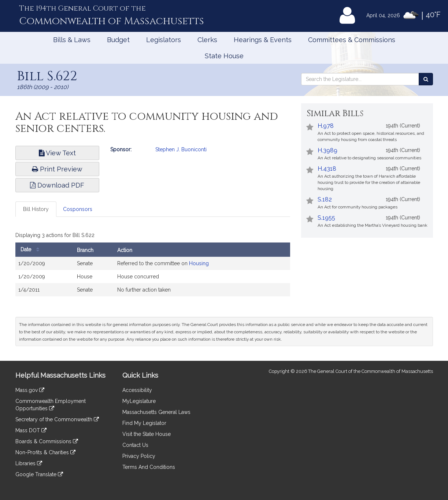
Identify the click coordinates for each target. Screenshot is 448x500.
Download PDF (57, 185)
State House (224, 56)
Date (32, 250)
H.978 (326, 126)
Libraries (29, 463)
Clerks (207, 40)
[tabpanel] (153, 265)
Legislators (164, 40)
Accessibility (137, 390)
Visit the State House (147, 434)
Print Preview (57, 169)
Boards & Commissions (47, 441)
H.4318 (327, 169)
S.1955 (326, 218)
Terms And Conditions (149, 467)
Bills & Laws (72, 40)
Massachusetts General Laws (156, 412)
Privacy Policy (139, 456)
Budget (118, 40)
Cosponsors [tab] (78, 209)
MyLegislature (139, 401)
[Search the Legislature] (426, 79)
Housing (199, 263)
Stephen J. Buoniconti (181, 149)
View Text (57, 153)
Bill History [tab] (36, 209)
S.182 (325, 199)
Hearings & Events (263, 40)
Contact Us (135, 445)
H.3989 (327, 150)
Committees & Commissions (352, 40)
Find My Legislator (144, 423)
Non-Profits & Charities (45, 452)
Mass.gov (30, 390)
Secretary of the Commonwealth (57, 419)
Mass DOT (31, 430)
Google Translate (39, 474)
